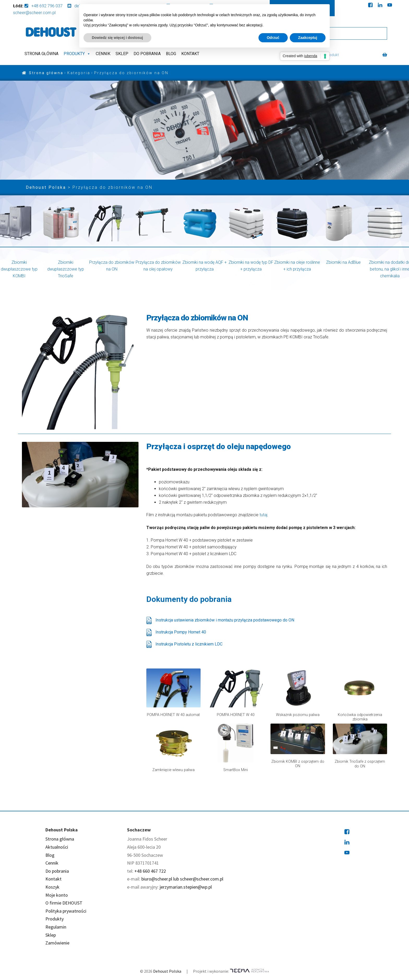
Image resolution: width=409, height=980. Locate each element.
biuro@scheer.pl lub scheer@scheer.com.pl (182, 879)
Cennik (103, 54)
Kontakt (190, 54)
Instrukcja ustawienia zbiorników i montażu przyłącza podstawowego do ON (220, 620)
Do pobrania (147, 54)
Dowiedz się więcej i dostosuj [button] (117, 38)
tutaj (263, 515)
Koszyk (52, 887)
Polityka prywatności (66, 911)
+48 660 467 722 (150, 871)
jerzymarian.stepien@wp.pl (186, 887)
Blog (171, 54)
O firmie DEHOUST (64, 903)
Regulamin (56, 927)
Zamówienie (57, 943)
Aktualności (57, 847)
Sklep (122, 54)
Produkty (77, 54)
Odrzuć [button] (273, 38)
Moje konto (57, 895)
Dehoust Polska (167, 971)
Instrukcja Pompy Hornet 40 (176, 632)
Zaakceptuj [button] (308, 38)
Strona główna (41, 54)
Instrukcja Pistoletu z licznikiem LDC (184, 644)
